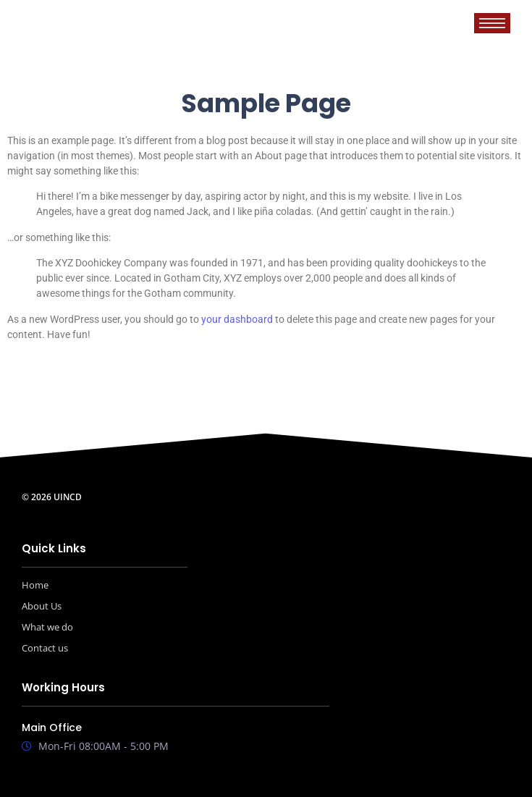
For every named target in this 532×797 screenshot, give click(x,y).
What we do (47, 627)
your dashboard (237, 319)
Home (35, 585)
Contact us (45, 648)
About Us (42, 606)
